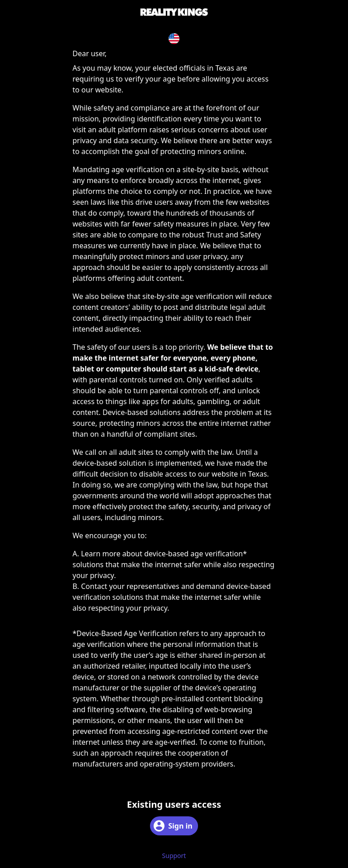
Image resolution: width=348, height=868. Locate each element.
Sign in (173, 826)
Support (174, 856)
